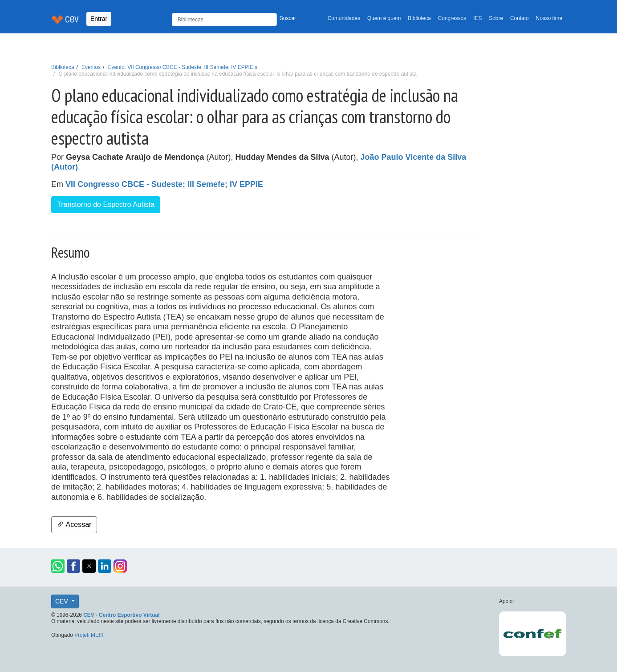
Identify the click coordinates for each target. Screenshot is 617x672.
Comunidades (344, 18)
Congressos (452, 18)
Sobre (496, 18)
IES (477, 18)
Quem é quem (384, 18)
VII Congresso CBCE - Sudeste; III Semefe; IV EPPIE (164, 184)
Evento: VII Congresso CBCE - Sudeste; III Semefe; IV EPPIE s (183, 67)
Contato (520, 18)
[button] (58, 566)
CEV (63, 601)
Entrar (99, 19)
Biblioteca (419, 18)
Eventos (91, 67)
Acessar (74, 524)
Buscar (288, 18)
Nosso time (549, 18)
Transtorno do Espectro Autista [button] (106, 204)
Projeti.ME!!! (89, 635)
